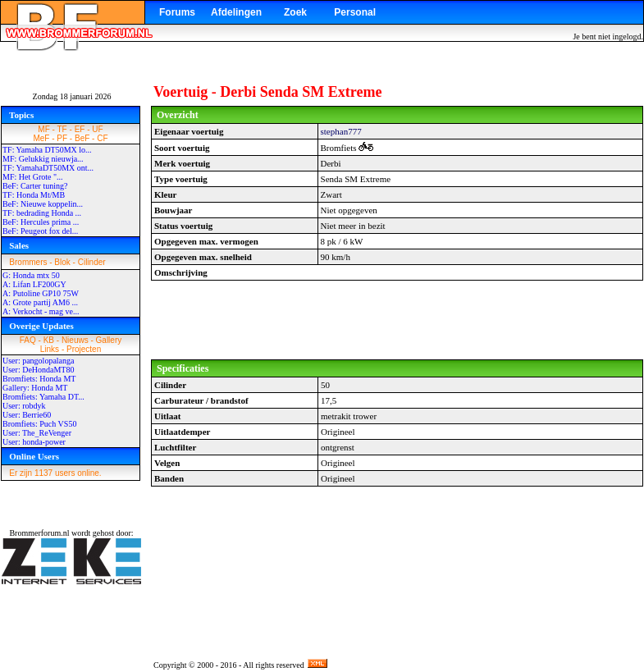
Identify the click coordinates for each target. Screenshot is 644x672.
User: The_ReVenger (37, 433)
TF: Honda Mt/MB (34, 195)
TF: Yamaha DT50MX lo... (47, 150)
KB (49, 340)
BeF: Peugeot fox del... (40, 231)
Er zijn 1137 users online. (55, 473)
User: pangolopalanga (38, 361)
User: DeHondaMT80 (38, 370)
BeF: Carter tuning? (35, 186)
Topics (21, 115)
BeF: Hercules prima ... (41, 222)
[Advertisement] (397, 320)
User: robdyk (24, 406)
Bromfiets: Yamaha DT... (43, 397)
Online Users (34, 456)
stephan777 (341, 131)
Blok (62, 262)
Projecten (84, 349)
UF (97, 129)
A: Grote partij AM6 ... (40, 302)
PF (62, 138)
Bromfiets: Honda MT (39, 379)
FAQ (28, 340)
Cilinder (92, 262)
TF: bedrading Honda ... (42, 213)
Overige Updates (41, 326)
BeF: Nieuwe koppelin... (43, 204)
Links (50, 349)
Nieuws (75, 340)
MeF (41, 138)
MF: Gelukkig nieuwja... (43, 159)
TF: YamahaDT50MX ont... (48, 168)
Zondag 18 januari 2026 (72, 96)
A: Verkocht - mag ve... (41, 311)
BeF (82, 138)
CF (102, 138)
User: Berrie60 (27, 415)
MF (43, 129)
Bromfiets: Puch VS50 (39, 424)
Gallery (109, 340)
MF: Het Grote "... (33, 177)
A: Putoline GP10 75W (41, 293)
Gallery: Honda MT (35, 388)
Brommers (28, 262)
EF (80, 129)
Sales (19, 245)
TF (62, 129)
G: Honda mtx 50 (31, 275)
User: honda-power (34, 442)
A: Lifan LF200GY (34, 284)
